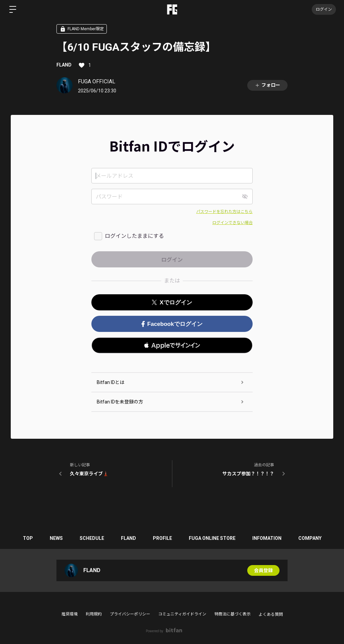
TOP (28, 538)
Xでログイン (172, 303)
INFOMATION (267, 538)
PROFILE (162, 538)
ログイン (324, 9)
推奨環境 (70, 614)
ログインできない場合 (232, 223)
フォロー (267, 85)
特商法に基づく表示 (232, 614)
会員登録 (263, 570)
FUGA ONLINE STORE (212, 538)
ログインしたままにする (134, 236)
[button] (172, 345)
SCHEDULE (92, 538)
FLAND (64, 65)
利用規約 (94, 614)
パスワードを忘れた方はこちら (224, 212)
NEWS (56, 538)
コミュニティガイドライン (182, 614)
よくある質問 (271, 614)
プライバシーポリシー (130, 614)
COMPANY (310, 538)
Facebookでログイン (172, 324)
